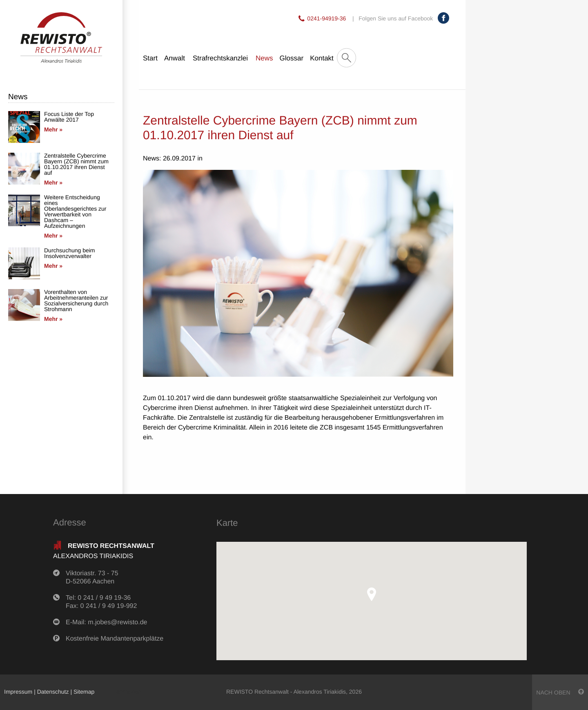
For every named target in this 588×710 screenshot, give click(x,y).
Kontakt (322, 58)
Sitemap (84, 692)
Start (150, 58)
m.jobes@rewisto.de (117, 622)
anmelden (129, 692)
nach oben (560, 692)
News (264, 58)
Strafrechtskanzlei (220, 58)
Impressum (18, 692)
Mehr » (53, 129)
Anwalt (175, 58)
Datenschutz (53, 692)
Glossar (292, 58)
